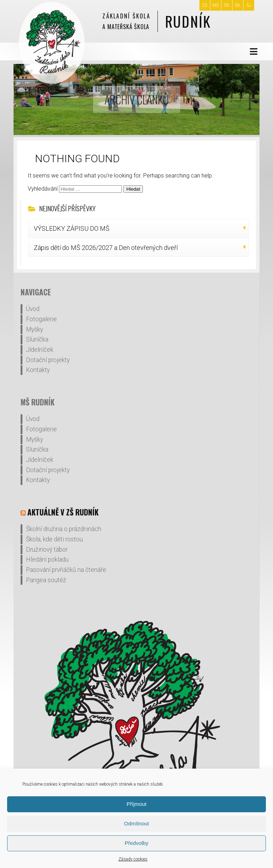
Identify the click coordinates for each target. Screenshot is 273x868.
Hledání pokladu (47, 559)
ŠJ (249, 5)
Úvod (33, 309)
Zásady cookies (133, 859)
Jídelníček (40, 350)
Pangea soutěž (46, 580)
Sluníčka (37, 339)
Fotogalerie (41, 319)
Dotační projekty (48, 360)
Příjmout (136, 804)
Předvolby (137, 843)
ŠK (238, 5)
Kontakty (38, 370)
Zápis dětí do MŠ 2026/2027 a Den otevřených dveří (106, 248)
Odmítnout (136, 823)
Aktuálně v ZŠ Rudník (63, 512)
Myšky (34, 329)
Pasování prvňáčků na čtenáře (66, 570)
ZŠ (205, 5)
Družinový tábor (47, 550)
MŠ (216, 5)
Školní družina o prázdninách (64, 529)
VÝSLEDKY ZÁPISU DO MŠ (72, 228)
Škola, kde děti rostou (54, 539)
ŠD (227, 5)
